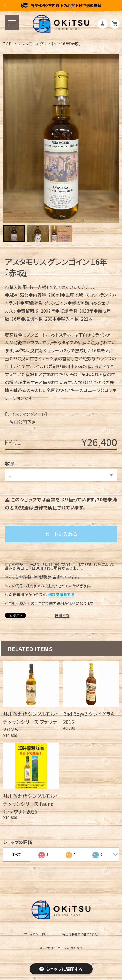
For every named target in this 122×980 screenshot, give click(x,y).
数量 (10, 463)
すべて (16, 854)
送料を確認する (61, 594)
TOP (7, 44)
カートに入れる (61, 534)
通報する (62, 615)
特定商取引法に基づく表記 (80, 934)
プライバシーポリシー (38, 934)
